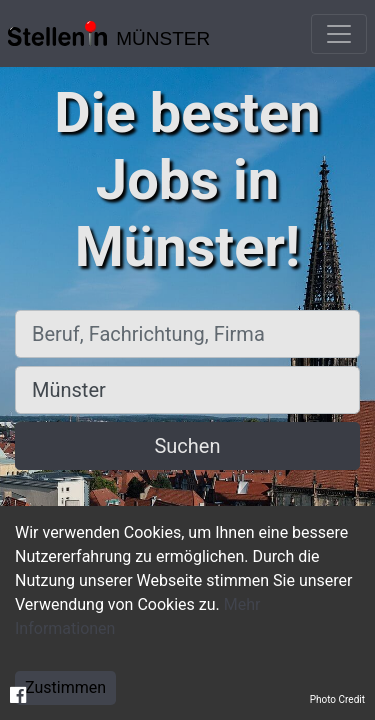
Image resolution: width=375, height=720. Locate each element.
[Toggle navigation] (339, 34)
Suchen (187, 446)
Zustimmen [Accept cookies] (65, 687)
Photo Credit (337, 699)
